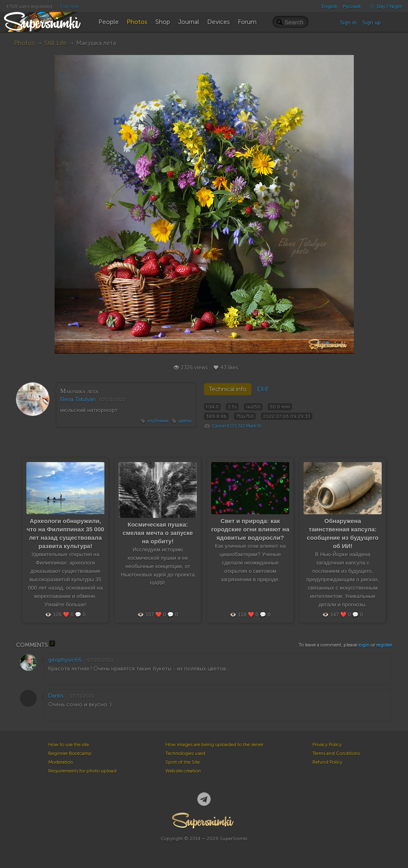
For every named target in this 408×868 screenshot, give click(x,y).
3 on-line (69, 6)
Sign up (372, 23)
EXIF (263, 389)
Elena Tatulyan (78, 399)
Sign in (348, 23)
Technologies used (185, 753)
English (330, 6)
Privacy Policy (327, 745)
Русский (352, 6)
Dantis (56, 696)
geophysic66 (65, 660)
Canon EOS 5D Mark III (236, 426)
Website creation (183, 771)
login (364, 645)
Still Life (55, 43)
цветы (185, 421)
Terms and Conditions (336, 753)
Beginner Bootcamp (70, 753)
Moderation (61, 762)
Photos (24, 43)
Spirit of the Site (182, 762)
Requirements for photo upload (82, 771)
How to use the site (69, 745)
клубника (158, 421)
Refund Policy (327, 762)
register (384, 645)
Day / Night (384, 6)
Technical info (228, 389)
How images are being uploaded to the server (214, 745)
